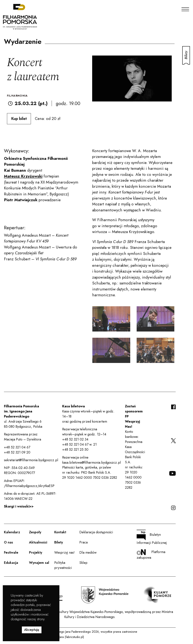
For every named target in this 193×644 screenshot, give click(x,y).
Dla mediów (88, 553)
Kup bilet (19, 119)
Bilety (59, 542)
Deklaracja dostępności (96, 532)
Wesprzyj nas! (64, 553)
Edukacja (11, 563)
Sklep (83, 563)
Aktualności (38, 542)
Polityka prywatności (63, 565)
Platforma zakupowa (151, 555)
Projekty (36, 553)
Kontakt (60, 532)
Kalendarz (12, 532)
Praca (83, 542)
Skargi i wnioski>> (19, 506)
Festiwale (11, 553)
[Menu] (185, 8)
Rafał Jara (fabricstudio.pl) (68, 637)
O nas (8, 542)
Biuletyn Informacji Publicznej (152, 537)
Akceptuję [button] (32, 630)
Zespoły (35, 532)
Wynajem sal (39, 563)
